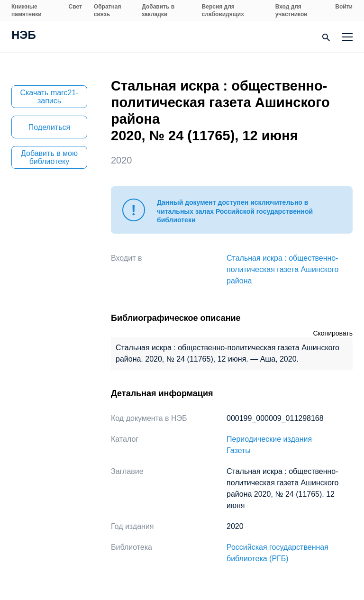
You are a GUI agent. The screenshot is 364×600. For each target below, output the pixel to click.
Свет (75, 7)
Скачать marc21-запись (49, 97)
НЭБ (24, 36)
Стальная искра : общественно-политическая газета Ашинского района (282, 269)
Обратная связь (108, 10)
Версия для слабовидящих (223, 10)
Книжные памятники (27, 10)
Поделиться (49, 127)
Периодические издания (269, 439)
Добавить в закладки (158, 10)
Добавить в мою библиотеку (49, 157)
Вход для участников (291, 10)
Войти (344, 7)
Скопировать (333, 333)
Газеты (239, 450)
